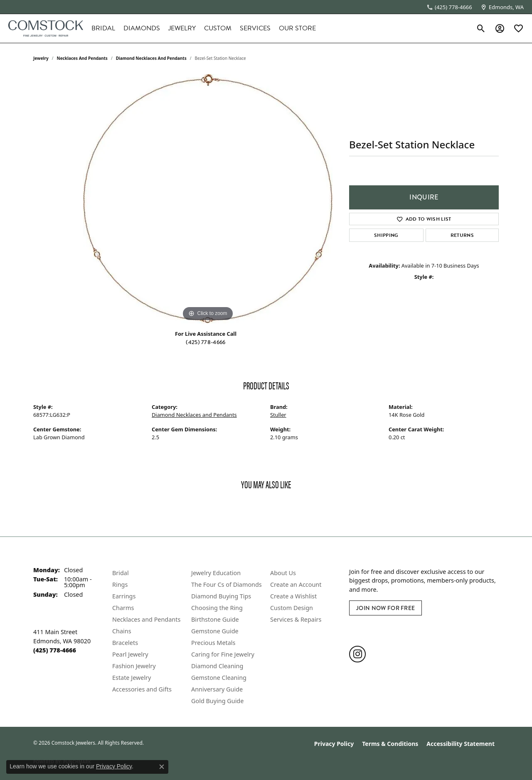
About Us (283, 573)
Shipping (386, 235)
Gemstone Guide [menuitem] (215, 631)
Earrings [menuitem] (124, 596)
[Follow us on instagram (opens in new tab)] (357, 654)
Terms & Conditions (390, 744)
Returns (462, 235)
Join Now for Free (385, 608)
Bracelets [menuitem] (125, 643)
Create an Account (296, 584)
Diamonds (142, 28)
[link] (449, 7)
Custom (218, 28)
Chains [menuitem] (122, 631)
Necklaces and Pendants (82, 58)
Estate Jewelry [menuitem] (132, 678)
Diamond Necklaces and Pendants (151, 58)
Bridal (103, 28)
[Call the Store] (55, 650)
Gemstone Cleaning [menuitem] (219, 678)
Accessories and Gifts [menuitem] (142, 689)
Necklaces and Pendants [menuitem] (146, 619)
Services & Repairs (296, 619)
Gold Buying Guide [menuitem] (217, 701)
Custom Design (292, 608)
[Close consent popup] (162, 767)
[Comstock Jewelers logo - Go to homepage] (46, 28)
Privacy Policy (334, 744)
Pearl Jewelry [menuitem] (130, 654)
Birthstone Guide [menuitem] (215, 619)
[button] (481, 28)
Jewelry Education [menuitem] (216, 573)
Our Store (297, 28)
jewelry (41, 58)
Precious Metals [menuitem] (213, 643)
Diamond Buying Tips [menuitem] (221, 596)
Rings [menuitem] (120, 584)
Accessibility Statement (461, 744)
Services (255, 28)
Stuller (278, 415)
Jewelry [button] (182, 28)
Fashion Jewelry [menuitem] (134, 666)
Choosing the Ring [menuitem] (217, 608)
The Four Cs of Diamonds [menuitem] (227, 584)
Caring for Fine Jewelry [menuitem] (223, 654)
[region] (208, 199)
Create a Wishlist (293, 596)
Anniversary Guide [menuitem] (217, 689)
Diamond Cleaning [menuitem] (217, 666)
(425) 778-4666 (206, 342)
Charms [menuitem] (123, 608)
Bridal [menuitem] (121, 573)
